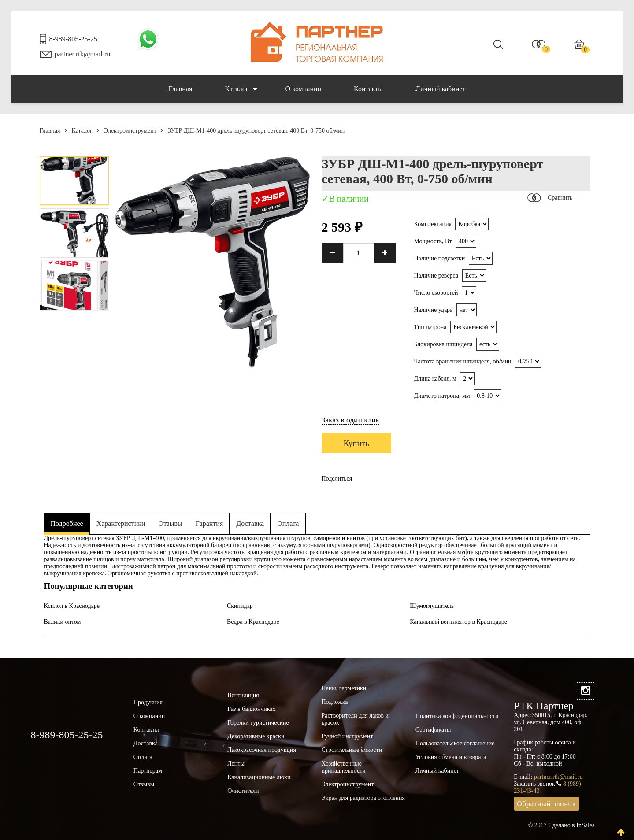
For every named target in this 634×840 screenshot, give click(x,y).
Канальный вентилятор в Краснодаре (458, 622)
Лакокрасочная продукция (262, 750)
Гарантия (209, 524)
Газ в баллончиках (251, 709)
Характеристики (121, 524)
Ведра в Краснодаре (253, 622)
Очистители (243, 791)
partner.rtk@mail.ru (83, 54)
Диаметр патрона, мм (442, 396)
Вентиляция (243, 695)
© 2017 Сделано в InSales (562, 825)
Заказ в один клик (351, 420)
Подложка (334, 702)
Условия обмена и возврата (451, 757)
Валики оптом (63, 622)
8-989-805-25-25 (73, 39)
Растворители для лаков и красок (355, 719)
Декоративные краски (256, 736)
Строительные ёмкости (352, 750)
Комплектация (432, 224)
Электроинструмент (126, 131)
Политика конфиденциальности (457, 716)
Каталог (241, 89)
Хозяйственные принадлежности (343, 767)
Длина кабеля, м (435, 379)
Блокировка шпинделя (443, 344)
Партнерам (148, 771)
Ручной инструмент (347, 736)
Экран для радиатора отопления (363, 798)
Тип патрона (430, 327)
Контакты (368, 89)
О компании (303, 89)
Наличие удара (433, 310)
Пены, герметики (344, 688)
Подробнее (67, 524)
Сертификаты (433, 730)
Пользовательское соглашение (455, 743)
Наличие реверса (436, 276)
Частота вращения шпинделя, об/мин (462, 361)
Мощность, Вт (433, 241)
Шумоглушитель (432, 606)
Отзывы (171, 524)
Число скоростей (436, 293)
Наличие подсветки (439, 258)
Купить (356, 443)
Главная (181, 89)
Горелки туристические (258, 723)
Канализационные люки (259, 777)
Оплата (288, 524)
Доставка (250, 524)
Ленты (236, 764)
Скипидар (240, 606)
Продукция (148, 702)
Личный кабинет (440, 89)
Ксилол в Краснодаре (72, 606)
